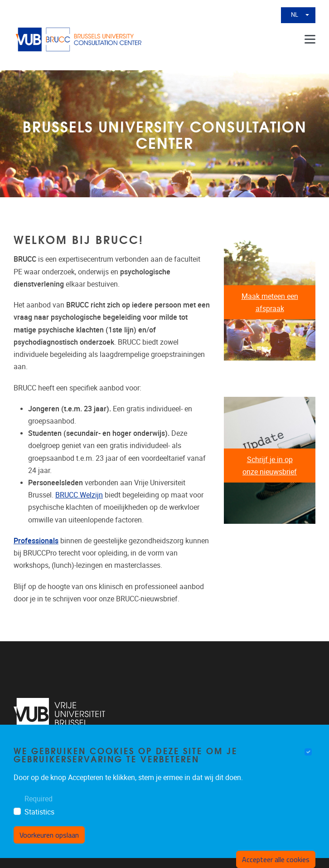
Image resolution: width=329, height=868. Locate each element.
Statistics (39, 812)
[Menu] (310, 39)
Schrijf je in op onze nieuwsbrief (270, 466)
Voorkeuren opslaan (49, 835)
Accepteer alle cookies (276, 859)
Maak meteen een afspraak (270, 302)
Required (39, 799)
